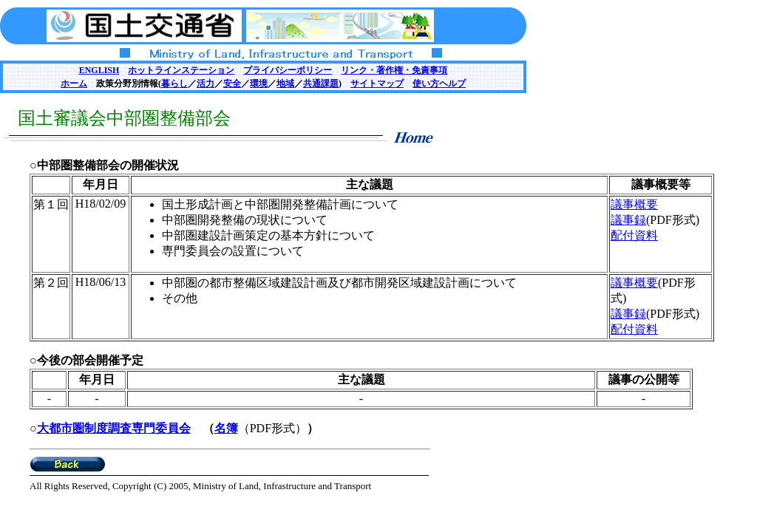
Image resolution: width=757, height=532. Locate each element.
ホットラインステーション (181, 70)
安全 (232, 83)
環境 (259, 83)
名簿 (226, 428)
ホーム (74, 83)
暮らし (174, 83)
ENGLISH (99, 70)
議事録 (628, 220)
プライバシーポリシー (288, 70)
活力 (206, 83)
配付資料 (634, 235)
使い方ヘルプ (439, 83)
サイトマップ (377, 83)
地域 (285, 83)
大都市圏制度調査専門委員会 (114, 428)
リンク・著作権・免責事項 (394, 70)
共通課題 (321, 83)
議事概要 (634, 204)
